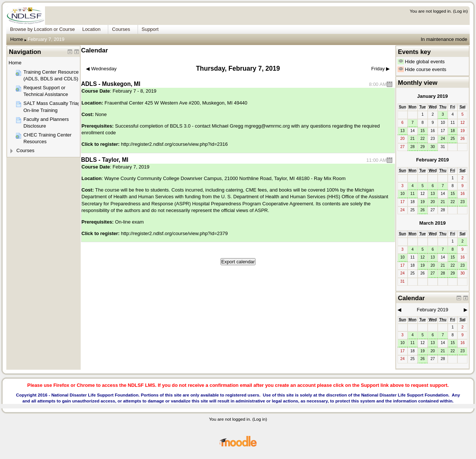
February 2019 (432, 160)
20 (433, 202)
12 (423, 257)
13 (402, 131)
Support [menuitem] (150, 29)
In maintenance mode (444, 39)
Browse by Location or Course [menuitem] (42, 29)
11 (412, 194)
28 (412, 147)
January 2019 (432, 96)
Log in (460, 11)
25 (453, 139)
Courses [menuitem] (121, 29)
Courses (25, 150)
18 (453, 131)
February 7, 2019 (46, 39)
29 (423, 147)
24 (443, 139)
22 (423, 139)
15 (423, 131)
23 (463, 202)
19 (423, 202)
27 (433, 273)
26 (423, 210)
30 (433, 147)
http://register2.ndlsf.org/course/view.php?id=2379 (174, 233)
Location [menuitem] (91, 29)
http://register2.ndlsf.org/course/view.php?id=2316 (174, 144)
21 (412, 139)
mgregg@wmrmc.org (267, 126)
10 (402, 194)
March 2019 (433, 223)
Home (17, 39)
